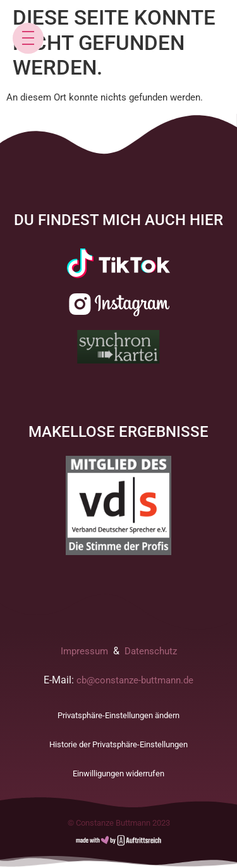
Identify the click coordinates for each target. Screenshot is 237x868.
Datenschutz (151, 651)
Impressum (84, 651)
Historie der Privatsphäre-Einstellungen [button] (118, 744)
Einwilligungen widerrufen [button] (118, 773)
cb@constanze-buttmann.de (135, 680)
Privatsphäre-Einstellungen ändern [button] (118, 715)
